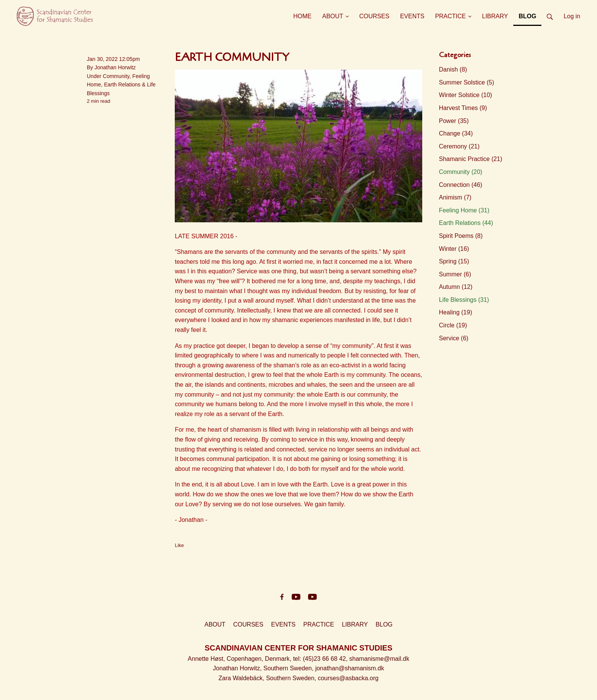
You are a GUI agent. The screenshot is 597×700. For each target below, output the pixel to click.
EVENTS (283, 624)
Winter (454, 249)
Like (179, 545)
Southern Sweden (288, 668)
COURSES (248, 624)
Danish (453, 69)
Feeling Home (464, 210)
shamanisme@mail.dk (379, 659)
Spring (454, 261)
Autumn (456, 287)
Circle (453, 325)
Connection (461, 185)
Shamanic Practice (471, 159)
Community (116, 76)
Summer (455, 274)
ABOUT (215, 624)
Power (454, 121)
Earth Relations (122, 85)
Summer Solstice (467, 82)
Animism (455, 197)
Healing (456, 312)
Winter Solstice (466, 95)
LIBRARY (355, 624)
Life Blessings (464, 300)
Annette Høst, (207, 659)
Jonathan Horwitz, (238, 668)
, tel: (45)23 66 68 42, (320, 659)
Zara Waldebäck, (242, 678)
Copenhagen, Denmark (258, 659)
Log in (572, 16)
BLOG (384, 624)
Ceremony (459, 146)
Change (456, 133)
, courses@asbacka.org (346, 678)
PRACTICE (319, 624)
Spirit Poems (461, 236)
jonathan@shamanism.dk (350, 668)
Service (454, 338)
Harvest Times (463, 108)
